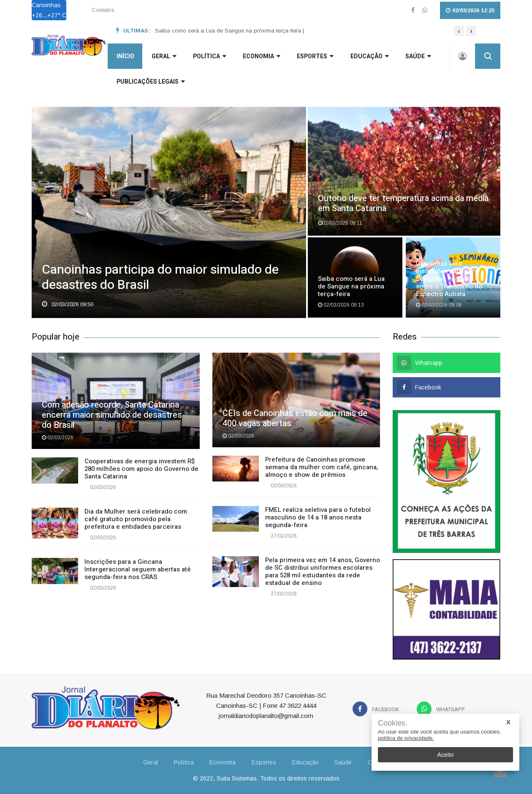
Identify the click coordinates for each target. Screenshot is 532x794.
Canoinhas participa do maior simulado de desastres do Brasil (160, 278)
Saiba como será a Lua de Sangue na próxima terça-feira (351, 286)
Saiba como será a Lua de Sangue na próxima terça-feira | (229, 31)
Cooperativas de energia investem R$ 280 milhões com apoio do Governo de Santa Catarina (141, 469)
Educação (368, 57)
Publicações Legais (150, 83)
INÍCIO (125, 57)
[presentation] (459, 31)
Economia (261, 57)
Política (209, 57)
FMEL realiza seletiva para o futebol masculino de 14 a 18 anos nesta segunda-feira (318, 517)
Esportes (314, 57)
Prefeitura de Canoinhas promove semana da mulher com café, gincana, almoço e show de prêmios (322, 467)
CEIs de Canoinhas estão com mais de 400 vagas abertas (295, 418)
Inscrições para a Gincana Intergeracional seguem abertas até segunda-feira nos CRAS (138, 569)
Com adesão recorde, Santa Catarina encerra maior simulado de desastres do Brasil (112, 415)
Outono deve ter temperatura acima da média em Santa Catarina (403, 203)
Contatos (103, 10)
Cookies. (393, 723)
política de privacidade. (406, 738)
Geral (137, 762)
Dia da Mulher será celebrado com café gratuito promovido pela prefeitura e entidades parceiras (136, 519)
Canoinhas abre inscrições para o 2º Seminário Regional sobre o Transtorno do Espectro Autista (449, 279)
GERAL (163, 57)
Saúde (417, 57)
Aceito (446, 755)
